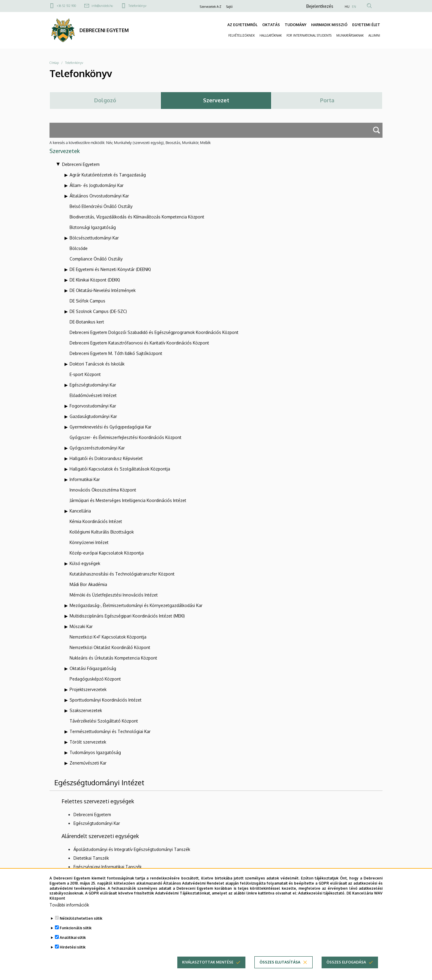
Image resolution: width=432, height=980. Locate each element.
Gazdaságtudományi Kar (93, 416)
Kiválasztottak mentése (208, 971)
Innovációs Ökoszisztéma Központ (103, 490)
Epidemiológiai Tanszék (96, 875)
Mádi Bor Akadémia (88, 584)
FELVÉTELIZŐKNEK (241, 35)
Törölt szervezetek (88, 742)
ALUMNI (374, 35)
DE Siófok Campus (87, 301)
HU (347, 7)
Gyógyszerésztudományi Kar (97, 448)
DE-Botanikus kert (87, 322)
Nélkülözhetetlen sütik (81, 927)
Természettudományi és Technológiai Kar (110, 731)
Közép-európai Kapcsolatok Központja (107, 553)
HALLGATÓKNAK (271, 35)
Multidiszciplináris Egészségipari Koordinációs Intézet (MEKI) (127, 616)
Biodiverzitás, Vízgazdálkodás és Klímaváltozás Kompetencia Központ (137, 217)
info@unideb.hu (102, 6)
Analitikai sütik (73, 946)
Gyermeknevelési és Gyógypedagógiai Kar (111, 427)
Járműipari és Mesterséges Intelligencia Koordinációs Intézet (128, 500)
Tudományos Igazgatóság (95, 752)
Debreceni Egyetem (81, 164)
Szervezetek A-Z (211, 7)
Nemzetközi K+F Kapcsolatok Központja (108, 637)
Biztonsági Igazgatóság (93, 227)
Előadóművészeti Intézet (93, 395)
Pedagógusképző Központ (95, 679)
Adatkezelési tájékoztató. (322, 902)
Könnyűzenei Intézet (89, 542)
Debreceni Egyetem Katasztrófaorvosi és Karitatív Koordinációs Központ (139, 343)
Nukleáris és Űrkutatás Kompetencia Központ (113, 658)
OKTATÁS (271, 25)
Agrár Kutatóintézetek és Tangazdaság (108, 175)
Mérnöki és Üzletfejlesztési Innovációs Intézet (114, 595)
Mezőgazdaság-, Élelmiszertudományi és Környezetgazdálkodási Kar (136, 605)
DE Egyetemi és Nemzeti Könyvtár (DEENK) (110, 269)
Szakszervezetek (86, 710)
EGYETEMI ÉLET (366, 25)
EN (354, 7)
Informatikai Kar (85, 479)
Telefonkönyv (137, 6)
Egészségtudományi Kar (93, 385)
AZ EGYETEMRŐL (242, 25)
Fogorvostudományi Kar (93, 406)
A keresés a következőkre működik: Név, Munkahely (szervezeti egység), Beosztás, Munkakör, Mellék (130, 143)
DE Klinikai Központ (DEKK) (95, 280)
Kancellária (80, 511)
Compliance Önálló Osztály (96, 259)
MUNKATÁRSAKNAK (350, 35)
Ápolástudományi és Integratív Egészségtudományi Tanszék (132, 849)
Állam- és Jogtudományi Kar (97, 185)
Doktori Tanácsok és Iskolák (97, 364)
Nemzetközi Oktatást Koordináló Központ (110, 647)
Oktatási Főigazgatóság (93, 668)
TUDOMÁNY (295, 25)
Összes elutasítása (280, 971)
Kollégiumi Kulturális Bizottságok (102, 532)
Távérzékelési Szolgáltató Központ (104, 721)
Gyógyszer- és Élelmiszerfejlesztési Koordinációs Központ (126, 437)
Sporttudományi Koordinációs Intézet (106, 700)
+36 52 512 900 (66, 6)
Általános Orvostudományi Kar (99, 196)
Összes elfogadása (346, 971)
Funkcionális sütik (76, 937)
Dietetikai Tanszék (91, 858)
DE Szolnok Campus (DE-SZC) (98, 311)
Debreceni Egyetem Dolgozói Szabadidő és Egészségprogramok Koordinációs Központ (154, 332)
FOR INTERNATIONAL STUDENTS (309, 35)
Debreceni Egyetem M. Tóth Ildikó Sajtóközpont (116, 353)
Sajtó (229, 7)
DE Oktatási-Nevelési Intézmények (103, 290)
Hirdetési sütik (73, 956)
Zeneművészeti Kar (88, 763)
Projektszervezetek (88, 689)
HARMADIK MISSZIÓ (329, 25)
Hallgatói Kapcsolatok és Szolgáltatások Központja (120, 469)
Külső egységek (85, 563)
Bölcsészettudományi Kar (94, 238)
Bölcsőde (79, 248)
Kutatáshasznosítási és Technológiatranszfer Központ (122, 574)
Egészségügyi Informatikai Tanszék (108, 867)
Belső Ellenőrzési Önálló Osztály (101, 206)
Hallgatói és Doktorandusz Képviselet (106, 458)
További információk (69, 914)
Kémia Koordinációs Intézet (96, 521)
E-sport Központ (85, 374)
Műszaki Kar (81, 626)
